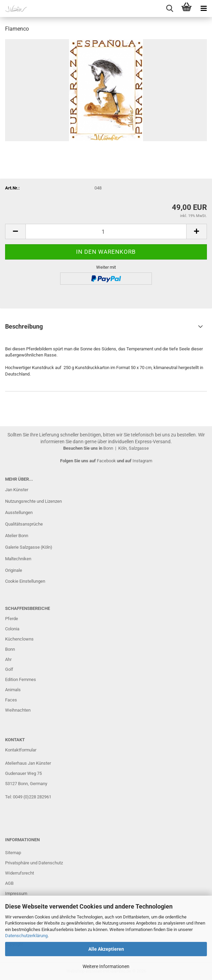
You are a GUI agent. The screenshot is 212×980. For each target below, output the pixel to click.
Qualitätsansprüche (24, 524)
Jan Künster (17, 490)
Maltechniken (18, 559)
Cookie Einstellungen (25, 581)
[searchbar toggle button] (170, 9)
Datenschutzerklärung (26, 936)
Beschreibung (24, 326)
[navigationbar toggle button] (204, 9)
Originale (14, 570)
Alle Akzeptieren (106, 949)
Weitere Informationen (106, 966)
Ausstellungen (19, 512)
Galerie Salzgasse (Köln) (29, 547)
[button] (15, 231)
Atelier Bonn (17, 536)
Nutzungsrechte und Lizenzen (33, 501)
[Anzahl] (106, 231)
